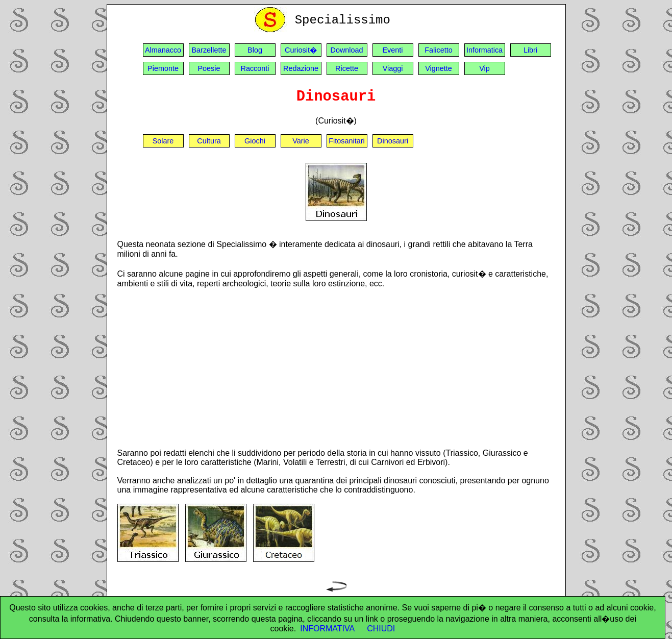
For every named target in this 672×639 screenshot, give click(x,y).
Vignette (439, 68)
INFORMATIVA (327, 629)
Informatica (484, 50)
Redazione (301, 68)
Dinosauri (393, 141)
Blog (255, 50)
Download (347, 50)
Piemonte (163, 68)
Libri (530, 50)
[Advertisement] (336, 368)
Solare (163, 141)
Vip (484, 68)
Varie (301, 141)
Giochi (255, 141)
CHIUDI (381, 629)
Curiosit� (301, 50)
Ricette (347, 68)
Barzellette (209, 50)
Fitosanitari (346, 141)
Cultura (209, 141)
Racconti (255, 68)
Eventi (393, 50)
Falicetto (438, 50)
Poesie (209, 68)
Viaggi (393, 68)
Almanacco (163, 50)
